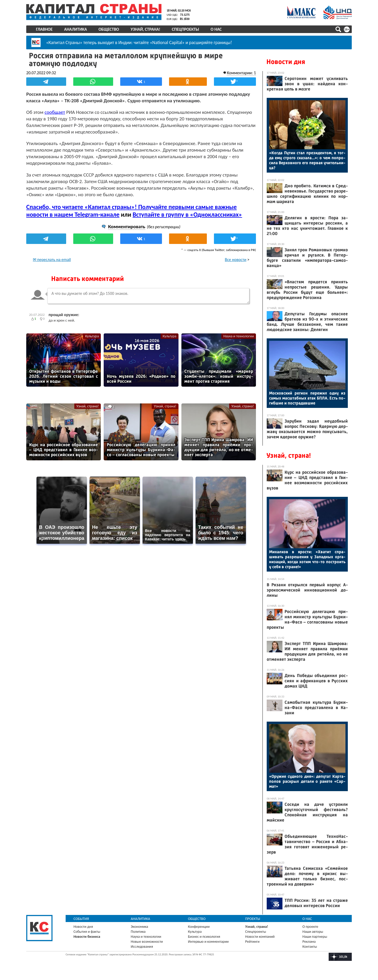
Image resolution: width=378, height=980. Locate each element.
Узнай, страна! (145, 29)
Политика (138, 932)
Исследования (142, 947)
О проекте (310, 927)
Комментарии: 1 (241, 73)
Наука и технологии (239, 336)
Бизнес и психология (204, 937)
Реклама (309, 942)
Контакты (310, 947)
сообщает (55, 112)
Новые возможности (147, 942)
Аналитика (75, 29)
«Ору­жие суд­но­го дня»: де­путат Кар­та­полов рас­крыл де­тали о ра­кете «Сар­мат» (307, 781)
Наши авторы (313, 932)
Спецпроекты (186, 29)
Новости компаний (260, 937)
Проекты (253, 919)
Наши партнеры (315, 937)
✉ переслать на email (52, 260)
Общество (109, 29)
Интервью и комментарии (208, 942)
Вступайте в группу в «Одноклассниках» (187, 214)
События (81, 919)
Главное (44, 29)
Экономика (139, 927)
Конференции (199, 927)
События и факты (87, 932)
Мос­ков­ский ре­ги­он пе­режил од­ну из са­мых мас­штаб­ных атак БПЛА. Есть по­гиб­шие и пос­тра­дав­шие (307, 398)
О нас (216, 29)
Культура (92, 336)
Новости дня (286, 62)
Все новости (236, 260)
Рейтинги (252, 942)
